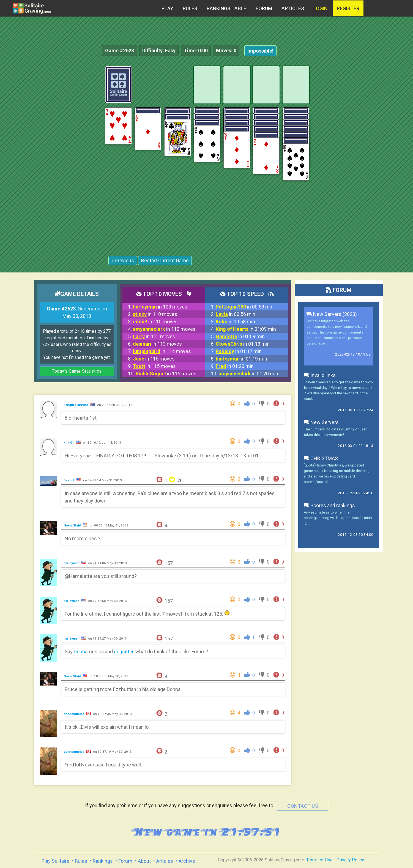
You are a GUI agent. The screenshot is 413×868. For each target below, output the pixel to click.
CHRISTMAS (321, 458)
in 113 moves (157, 344)
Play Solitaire (55, 861)
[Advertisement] (372, 149)
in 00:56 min (236, 314)
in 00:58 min (235, 322)
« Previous (123, 260)
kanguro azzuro (76, 405)
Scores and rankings (329, 505)
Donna (81, 652)
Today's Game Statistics (77, 371)
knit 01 (69, 443)
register (348, 8)
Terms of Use (319, 860)
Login (320, 8)
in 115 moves (154, 359)
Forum (264, 8)
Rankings (103, 861)
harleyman (72, 563)
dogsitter (124, 652)
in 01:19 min (241, 359)
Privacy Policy (350, 860)
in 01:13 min (243, 344)
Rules (190, 8)
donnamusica (74, 714)
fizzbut (69, 480)
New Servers (321, 422)
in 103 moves (160, 307)
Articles (293, 8)
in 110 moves (155, 314)
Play (167, 8)
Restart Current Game (165, 260)
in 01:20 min (235, 366)
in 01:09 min (246, 329)
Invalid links (320, 375)
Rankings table (226, 8)
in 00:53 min (245, 307)
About (144, 861)
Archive (187, 861)
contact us (303, 806)
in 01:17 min (239, 351)
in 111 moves (154, 336)
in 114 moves (162, 351)
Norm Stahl (73, 525)
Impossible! (260, 51)
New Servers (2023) (332, 314)
